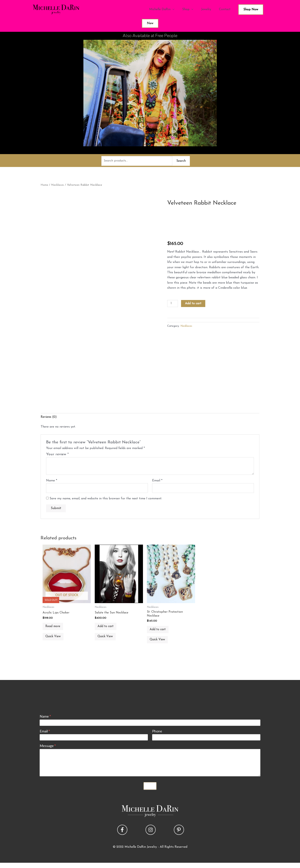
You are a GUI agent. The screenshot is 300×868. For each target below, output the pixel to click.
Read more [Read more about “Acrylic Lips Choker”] (55, 629)
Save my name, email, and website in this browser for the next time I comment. (106, 500)
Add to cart (194, 304)
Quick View (55, 641)
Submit (150, 791)
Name (52, 482)
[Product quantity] (173, 304)
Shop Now (251, 10)
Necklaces (58, 185)
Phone (157, 736)
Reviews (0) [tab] (49, 418)
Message (48, 751)
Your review (57, 455)
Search (181, 161)
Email (157, 482)
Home (44, 185)
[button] (122, 835)
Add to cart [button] (108, 629)
